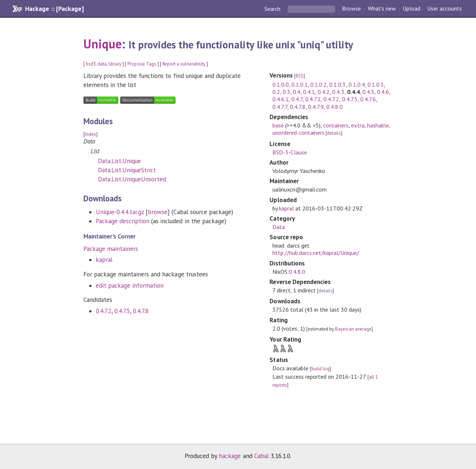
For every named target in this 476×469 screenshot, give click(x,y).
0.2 (276, 92)
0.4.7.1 (313, 99)
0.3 (286, 92)
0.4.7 (297, 99)
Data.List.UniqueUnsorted (132, 179)
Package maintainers (111, 249)
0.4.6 (383, 92)
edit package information (130, 285)
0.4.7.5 (122, 311)
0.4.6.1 (281, 99)
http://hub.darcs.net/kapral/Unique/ (316, 253)
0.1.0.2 (318, 84)
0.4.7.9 (316, 107)
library (115, 64)
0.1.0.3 (337, 84)
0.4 (297, 92)
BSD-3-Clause (290, 152)
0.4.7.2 (104, 311)
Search (273, 9)
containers (336, 125)
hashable (378, 125)
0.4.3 (338, 92)
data (102, 64)
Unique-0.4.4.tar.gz (120, 212)
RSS (300, 76)
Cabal (261, 456)
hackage (230, 456)
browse (158, 212)
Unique (103, 44)
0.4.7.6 (368, 99)
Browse (351, 9)
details (334, 133)
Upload (412, 9)
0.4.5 (368, 92)
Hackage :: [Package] (54, 9)
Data (279, 227)
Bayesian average (353, 329)
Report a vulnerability (184, 64)
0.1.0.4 (357, 84)
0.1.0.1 (300, 84)
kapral (104, 260)
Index (91, 134)
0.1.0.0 (281, 84)
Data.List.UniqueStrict (127, 170)
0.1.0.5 (376, 84)
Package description (123, 221)
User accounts (444, 9)
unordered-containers (298, 133)
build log (320, 369)
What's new (382, 9)
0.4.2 (324, 92)
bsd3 (91, 64)
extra (358, 125)
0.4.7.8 (141, 311)
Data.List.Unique (119, 161)
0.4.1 (309, 92)
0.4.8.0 (335, 107)
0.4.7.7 (280, 107)
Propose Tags (142, 64)
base (278, 125)
